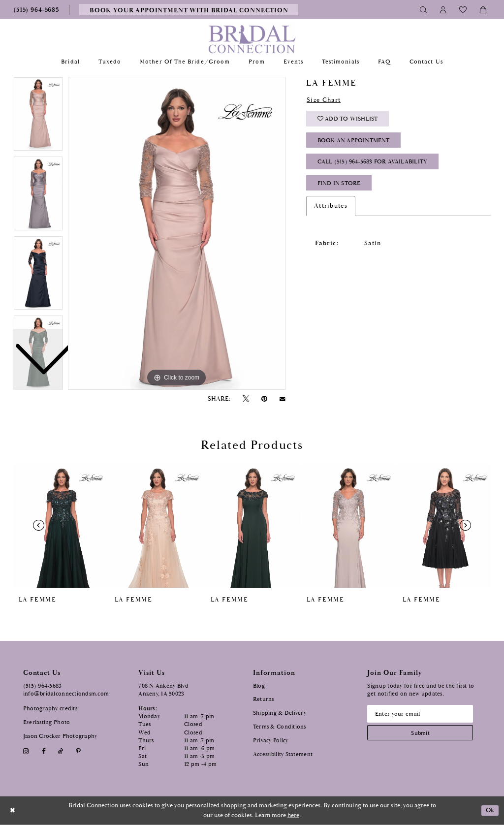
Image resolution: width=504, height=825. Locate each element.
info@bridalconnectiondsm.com (66, 694)
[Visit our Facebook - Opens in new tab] (44, 751)
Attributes (331, 206)
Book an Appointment (354, 141)
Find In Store (339, 183)
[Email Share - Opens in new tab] (283, 399)
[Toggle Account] (443, 10)
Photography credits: (51, 709)
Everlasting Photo (47, 722)
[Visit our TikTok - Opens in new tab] (61, 751)
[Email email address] (420, 714)
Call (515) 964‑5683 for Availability (373, 162)
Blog (259, 686)
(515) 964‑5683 (43, 686)
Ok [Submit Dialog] (490, 810)
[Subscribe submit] (420, 733)
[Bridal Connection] (252, 39)
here (293, 815)
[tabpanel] (177, 233)
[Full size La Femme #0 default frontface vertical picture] (177, 233)
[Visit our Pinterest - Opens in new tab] (79, 751)
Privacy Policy (271, 741)
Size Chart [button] (324, 100)
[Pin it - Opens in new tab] (265, 399)
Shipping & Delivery (280, 713)
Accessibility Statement (283, 754)
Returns (264, 699)
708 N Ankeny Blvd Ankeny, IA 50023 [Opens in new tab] (163, 690)
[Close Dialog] (13, 810)
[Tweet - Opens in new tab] (246, 399)
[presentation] (61, 525)
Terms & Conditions (280, 727)
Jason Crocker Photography (60, 736)
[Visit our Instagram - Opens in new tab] (26, 751)
